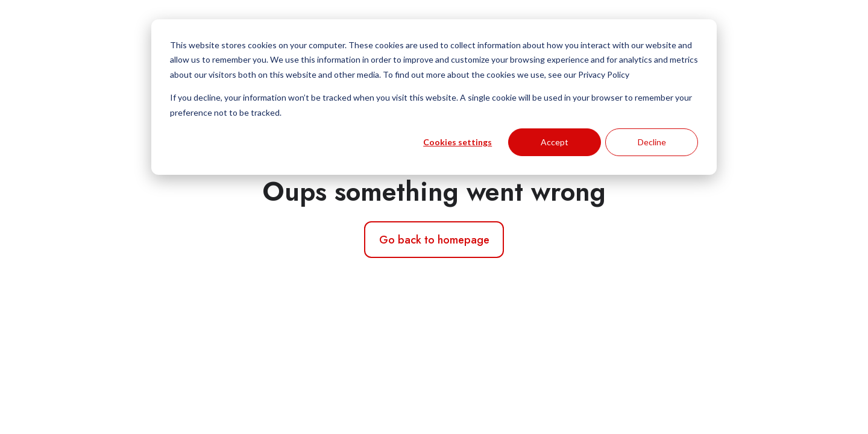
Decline (652, 142)
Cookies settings (458, 142)
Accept (555, 142)
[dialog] (434, 97)
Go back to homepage (434, 240)
